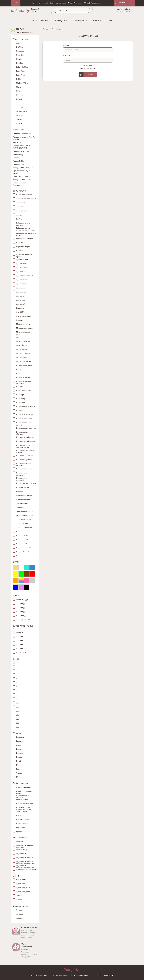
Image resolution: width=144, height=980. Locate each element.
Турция (19, 773)
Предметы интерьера (25, 803)
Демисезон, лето (23, 892)
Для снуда (20, 296)
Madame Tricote (23, 83)
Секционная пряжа (24, 495)
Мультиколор (22, 849)
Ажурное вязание (23, 787)
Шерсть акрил (22, 535)
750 (18, 727)
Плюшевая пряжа (23, 391)
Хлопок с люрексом (24, 527)
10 (17, 663)
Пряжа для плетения (25, 456)
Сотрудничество (75, 3)
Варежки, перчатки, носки (24, 791)
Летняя (19, 900)
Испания (20, 753)
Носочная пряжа (23, 377)
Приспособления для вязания (22, 172)
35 (17, 675)
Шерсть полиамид (24, 547)
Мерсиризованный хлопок (24, 333)
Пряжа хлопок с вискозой (23, 479)
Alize (18, 43)
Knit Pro (20, 63)
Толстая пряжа (22, 503)
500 (18, 723)
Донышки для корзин (22, 176)
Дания (19, 745)
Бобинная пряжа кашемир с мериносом (25, 229)
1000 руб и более (23, 620)
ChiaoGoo (20, 51)
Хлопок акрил (22, 523)
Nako (18, 91)
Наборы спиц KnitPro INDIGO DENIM (22, 147)
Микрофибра (22, 345)
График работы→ (124, 9)
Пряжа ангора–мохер (25, 419)
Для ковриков (22, 268)
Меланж (20, 841)
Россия (19, 769)
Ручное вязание (23, 831)
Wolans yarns (21, 111)
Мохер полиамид (23, 353)
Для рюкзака (21, 284)
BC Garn (20, 47)
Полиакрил (21, 395)
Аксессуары (80, 21)
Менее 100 (21, 632)
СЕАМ (19, 123)
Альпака (20, 207)
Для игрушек (22, 264)
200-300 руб (21, 608)
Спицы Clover (19, 164)
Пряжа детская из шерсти (24, 424)
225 (18, 707)
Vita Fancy (20, 107)
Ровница (20, 491)
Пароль (67, 56)
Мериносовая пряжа (25, 328)
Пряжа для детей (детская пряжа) (23, 446)
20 (17, 667)
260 (18, 715)
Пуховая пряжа (22, 487)
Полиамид (20, 399)
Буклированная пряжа (25, 238)
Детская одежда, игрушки (23, 795)
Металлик (20, 337)
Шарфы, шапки (23, 819)
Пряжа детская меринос (26, 428)
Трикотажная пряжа (24, 511)
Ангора (19, 215)
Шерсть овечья (22, 543)
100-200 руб (21, 604)
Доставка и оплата (58, 3)
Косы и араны (22, 799)
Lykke (19, 79)
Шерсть (19, 531)
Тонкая (19, 918)
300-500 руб (21, 612)
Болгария (20, 737)
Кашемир (20, 308)
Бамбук (19, 219)
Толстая (19, 914)
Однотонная (21, 853)
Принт (19, 411)
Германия (20, 741)
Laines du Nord (22, 67)
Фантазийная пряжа (24, 515)
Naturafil (20, 95)
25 (17, 671)
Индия (19, 749)
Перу (18, 765)
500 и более (21, 653)
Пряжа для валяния (24, 195)
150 (18, 699)
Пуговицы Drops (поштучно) (20, 184)
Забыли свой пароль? (88, 68)
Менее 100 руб (22, 599)
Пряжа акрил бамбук (25, 415)
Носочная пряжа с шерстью (24, 383)
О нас (87, 3)
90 (17, 691)
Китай (19, 761)
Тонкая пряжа (22, 507)
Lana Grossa (21, 75)
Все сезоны (21, 880)
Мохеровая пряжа (24, 361)
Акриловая (21, 203)
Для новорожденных (25, 276)
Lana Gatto (21, 71)
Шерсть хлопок (23, 552)
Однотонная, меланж (25, 857)
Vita (18, 103)
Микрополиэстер (23, 341)
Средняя (20, 910)
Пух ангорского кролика (26, 483)
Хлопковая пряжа (24, 519)
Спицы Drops (19, 155)
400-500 (19, 648)
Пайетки (20, 387)
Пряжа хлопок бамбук (25, 469)
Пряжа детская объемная (22, 433)
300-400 (19, 644)
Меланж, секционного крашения (25, 845)
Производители (39, 21)
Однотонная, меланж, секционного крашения (26, 862)
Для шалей (21, 304)
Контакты (95, 3)
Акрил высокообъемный (26, 199)
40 (17, 679)
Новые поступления (102, 21)
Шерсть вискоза (23, 539)
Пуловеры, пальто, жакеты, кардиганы (24, 807)
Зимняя (19, 896)
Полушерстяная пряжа (26, 407)
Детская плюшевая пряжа (24, 256)
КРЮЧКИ (17, 142)
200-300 (19, 640)
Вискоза (20, 250)
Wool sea (20, 115)
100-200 (19, 636)
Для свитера (21, 292)
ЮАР (18, 777)
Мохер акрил (22, 349)
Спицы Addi (18, 158)
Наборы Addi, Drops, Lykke (24, 168)
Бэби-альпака (22, 242)
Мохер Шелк (22, 357)
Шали (19, 815)
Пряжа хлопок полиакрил (22, 474)
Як (17, 556)
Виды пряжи (61, 21)
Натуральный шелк (24, 365)
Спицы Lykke (19, 161)
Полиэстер (21, 403)
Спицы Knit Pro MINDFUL (24, 134)
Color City (20, 55)
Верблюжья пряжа (24, 246)
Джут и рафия (22, 260)
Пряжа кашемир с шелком (24, 465)
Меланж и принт (23, 324)
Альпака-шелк (22, 211)
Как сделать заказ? (40, 3)
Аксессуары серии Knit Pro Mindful (24, 138)
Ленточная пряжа (23, 316)
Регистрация (88, 65)
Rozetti (19, 99)
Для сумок (21, 300)
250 (18, 711)
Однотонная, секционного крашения (26, 866)
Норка (19, 373)
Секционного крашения (26, 870)
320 (18, 719)
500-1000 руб (22, 616)
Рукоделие (21, 827)
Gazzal (19, 59)
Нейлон (19, 369)
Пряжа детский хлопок (26, 441)
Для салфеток (22, 288)
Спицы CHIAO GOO (22, 151)
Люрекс (19, 320)
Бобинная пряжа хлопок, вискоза (26, 234)
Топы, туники (22, 811)
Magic (19, 87)
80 (17, 687)
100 (18, 695)
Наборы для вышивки (22, 180)
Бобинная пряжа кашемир (23, 224)
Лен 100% (20, 312)
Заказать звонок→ (124, 12)
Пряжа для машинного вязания (26, 451)
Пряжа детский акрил (25, 437)
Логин (67, 46)
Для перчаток (22, 280)
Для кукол (20, 272)
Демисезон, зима (23, 888)
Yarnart (19, 119)
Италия (19, 757)
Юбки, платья (22, 823)
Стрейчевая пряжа (24, 499)
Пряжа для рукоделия (25, 460)
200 (18, 703)
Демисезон (21, 884)
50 (17, 683)
